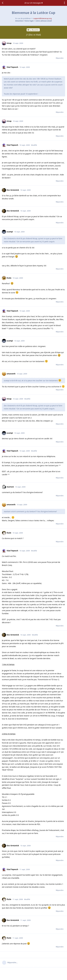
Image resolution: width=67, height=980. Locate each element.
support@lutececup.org (42, 18)
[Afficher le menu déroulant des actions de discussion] (64, 3)
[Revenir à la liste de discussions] (3, 3)
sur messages (33, 3)
